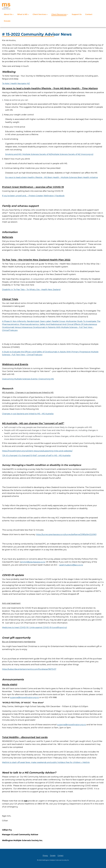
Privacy (45, 856)
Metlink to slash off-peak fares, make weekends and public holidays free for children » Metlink (46, 762)
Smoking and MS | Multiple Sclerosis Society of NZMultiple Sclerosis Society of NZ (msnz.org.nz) (49, 154)
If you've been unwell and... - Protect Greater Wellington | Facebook (33, 196)
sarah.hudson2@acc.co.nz (71, 565)
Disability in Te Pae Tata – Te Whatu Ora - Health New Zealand (31, 290)
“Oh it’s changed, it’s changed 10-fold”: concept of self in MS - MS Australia (36, 456)
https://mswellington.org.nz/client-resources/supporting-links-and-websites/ (37, 451)
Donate (7, 21)
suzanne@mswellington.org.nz (24, 697)
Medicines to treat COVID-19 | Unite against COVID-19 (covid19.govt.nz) (35, 627)
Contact (89, 14)
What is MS (22, 14)
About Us (8, 14)
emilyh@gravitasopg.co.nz (33, 562)
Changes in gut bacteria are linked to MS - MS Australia (28, 414)
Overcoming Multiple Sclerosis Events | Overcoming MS (28, 379)
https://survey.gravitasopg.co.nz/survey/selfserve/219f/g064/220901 (66, 534)
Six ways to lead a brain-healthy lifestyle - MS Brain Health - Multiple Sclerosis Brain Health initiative (51, 177)
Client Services (39, 14)
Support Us (77, 14)
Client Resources (59, 14)
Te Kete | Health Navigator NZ (16, 84)
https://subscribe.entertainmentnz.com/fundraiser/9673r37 (29, 669)
